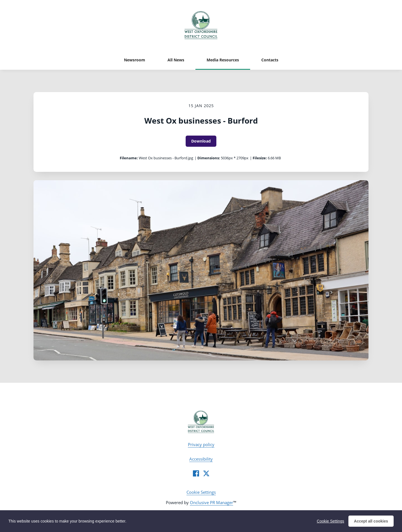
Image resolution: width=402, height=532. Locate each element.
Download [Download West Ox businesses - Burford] (201, 141)
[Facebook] (196, 473)
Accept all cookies (371, 522)
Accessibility (201, 459)
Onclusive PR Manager (211, 502)
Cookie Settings (201, 492)
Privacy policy (201, 444)
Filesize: (260, 158)
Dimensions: (209, 158)
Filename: (129, 158)
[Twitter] (206, 473)
